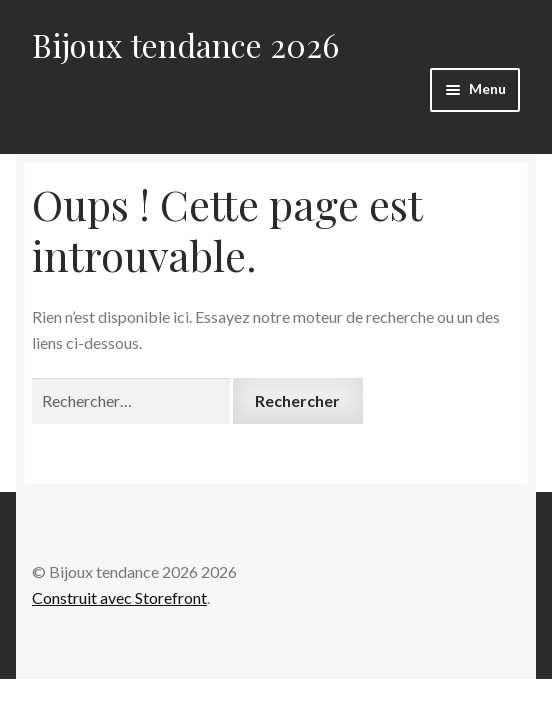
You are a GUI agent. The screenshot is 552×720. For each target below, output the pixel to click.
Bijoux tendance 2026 (185, 44)
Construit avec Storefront (119, 597)
